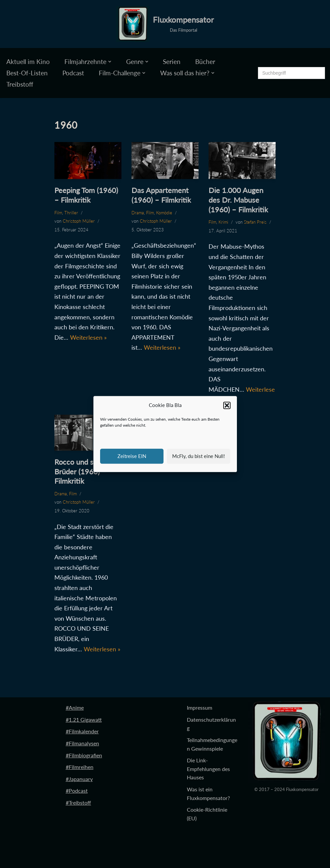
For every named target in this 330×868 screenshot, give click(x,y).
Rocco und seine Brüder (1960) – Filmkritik (81, 471)
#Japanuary (79, 779)
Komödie (164, 213)
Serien (172, 61)
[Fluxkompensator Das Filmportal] (165, 24)
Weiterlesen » (88, 337)
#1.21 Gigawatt (84, 719)
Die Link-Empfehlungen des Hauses (208, 769)
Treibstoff (20, 84)
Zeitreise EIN (132, 456)
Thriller (71, 213)
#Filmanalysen (82, 743)
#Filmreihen (80, 767)
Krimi (223, 222)
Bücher (205, 61)
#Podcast (77, 790)
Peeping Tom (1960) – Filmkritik (86, 195)
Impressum (200, 707)
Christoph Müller (79, 221)
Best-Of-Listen (27, 73)
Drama (138, 213)
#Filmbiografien (84, 755)
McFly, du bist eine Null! (199, 456)
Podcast (73, 73)
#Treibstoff (78, 802)
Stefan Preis (255, 222)
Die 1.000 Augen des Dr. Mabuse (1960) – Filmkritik (238, 200)
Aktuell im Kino (28, 61)
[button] (227, 405)
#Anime (75, 707)
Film (58, 213)
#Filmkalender (82, 731)
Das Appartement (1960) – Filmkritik (161, 195)
